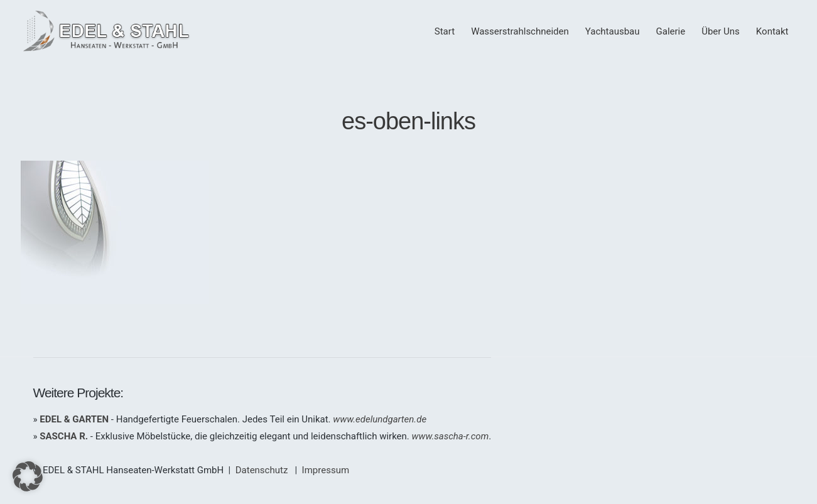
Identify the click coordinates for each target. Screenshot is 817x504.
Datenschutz (262, 470)
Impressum (326, 470)
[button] (28, 476)
